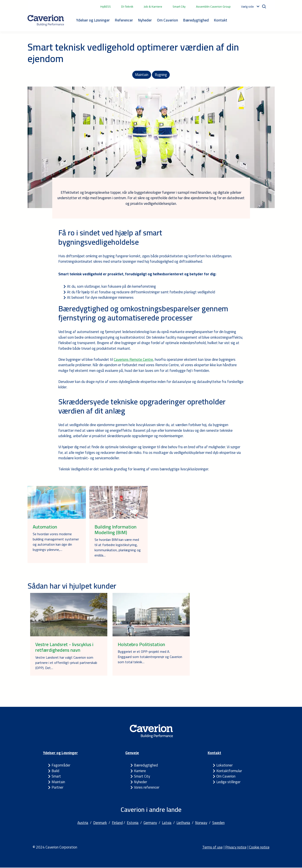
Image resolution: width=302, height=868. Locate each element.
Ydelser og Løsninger (93, 20)
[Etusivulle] (46, 20)
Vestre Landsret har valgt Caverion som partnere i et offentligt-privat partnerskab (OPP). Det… (66, 663)
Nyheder (145, 20)
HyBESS (106, 7)
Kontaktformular (229, 771)
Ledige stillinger (228, 782)
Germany (150, 823)
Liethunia (183, 823)
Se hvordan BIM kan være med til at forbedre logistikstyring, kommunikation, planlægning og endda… (118, 548)
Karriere (140, 771)
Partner (57, 788)
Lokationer (224, 766)
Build (55, 771)
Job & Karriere (153, 7)
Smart (56, 777)
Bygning (161, 75)
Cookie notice (259, 848)
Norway (201, 823)
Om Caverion (167, 20)
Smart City (179, 7)
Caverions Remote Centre (133, 360)
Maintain (142, 75)
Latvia (167, 823)
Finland (117, 823)
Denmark (100, 823)
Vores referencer (147, 788)
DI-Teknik (127, 7)
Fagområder (61, 766)
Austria (83, 823)
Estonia (133, 823)
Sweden (218, 823)
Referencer (124, 20)
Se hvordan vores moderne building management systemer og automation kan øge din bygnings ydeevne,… (56, 542)
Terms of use (212, 848)
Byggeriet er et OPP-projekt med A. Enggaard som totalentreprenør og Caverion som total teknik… (150, 657)
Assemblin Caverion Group (213, 7)
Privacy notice (236, 848)
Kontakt (221, 20)
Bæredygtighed (196, 20)
